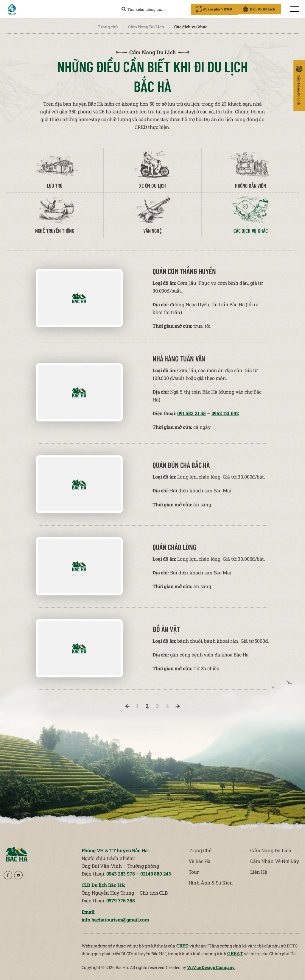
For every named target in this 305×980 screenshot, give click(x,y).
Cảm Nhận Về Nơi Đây (275, 861)
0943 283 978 (121, 874)
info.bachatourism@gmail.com (116, 920)
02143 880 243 (156, 874)
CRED (182, 946)
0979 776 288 (121, 900)
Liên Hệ (259, 872)
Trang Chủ (200, 850)
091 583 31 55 (192, 418)
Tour (194, 872)
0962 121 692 (225, 418)
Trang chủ (108, 27)
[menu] (295, 9)
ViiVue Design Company (211, 967)
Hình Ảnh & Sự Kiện (211, 883)
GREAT (235, 953)
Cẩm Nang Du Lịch (146, 27)
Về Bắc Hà (200, 861)
